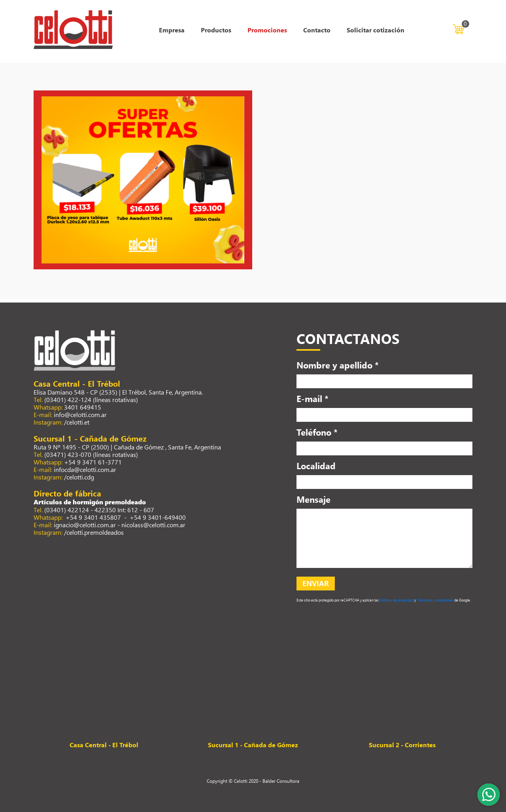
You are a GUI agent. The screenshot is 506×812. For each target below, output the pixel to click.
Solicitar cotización (376, 30)
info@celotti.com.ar (80, 414)
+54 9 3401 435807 (93, 517)
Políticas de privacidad (396, 600)
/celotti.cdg (79, 477)
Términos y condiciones (435, 600)
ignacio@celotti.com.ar (85, 525)
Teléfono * (317, 432)
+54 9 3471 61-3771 (93, 462)
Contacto (317, 30)
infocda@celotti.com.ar (85, 469)
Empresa (172, 30)
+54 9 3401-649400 (158, 517)
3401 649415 (83, 407)
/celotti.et (77, 422)
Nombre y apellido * (338, 365)
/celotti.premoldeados (94, 532)
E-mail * (312, 398)
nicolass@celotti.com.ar (153, 525)
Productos (216, 30)
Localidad (316, 466)
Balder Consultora (281, 781)
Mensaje (313, 499)
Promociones (267, 30)
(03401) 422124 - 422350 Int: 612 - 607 (99, 510)
